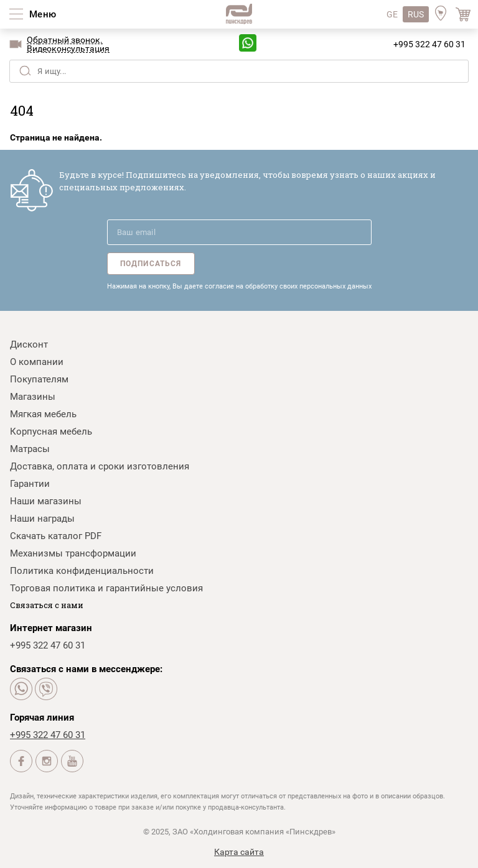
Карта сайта (239, 852)
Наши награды (42, 519)
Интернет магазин (51, 628)
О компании (37, 362)
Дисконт (29, 344)
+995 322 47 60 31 (429, 44)
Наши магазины (46, 501)
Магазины (33, 397)
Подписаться (151, 264)
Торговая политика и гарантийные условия (106, 588)
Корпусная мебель (51, 432)
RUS (416, 14)
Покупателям (39, 379)
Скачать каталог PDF (56, 536)
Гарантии (30, 484)
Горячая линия (42, 718)
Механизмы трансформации (73, 553)
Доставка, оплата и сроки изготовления (100, 466)
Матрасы (30, 449)
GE (392, 14)
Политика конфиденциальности (82, 571)
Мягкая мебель (43, 414)
